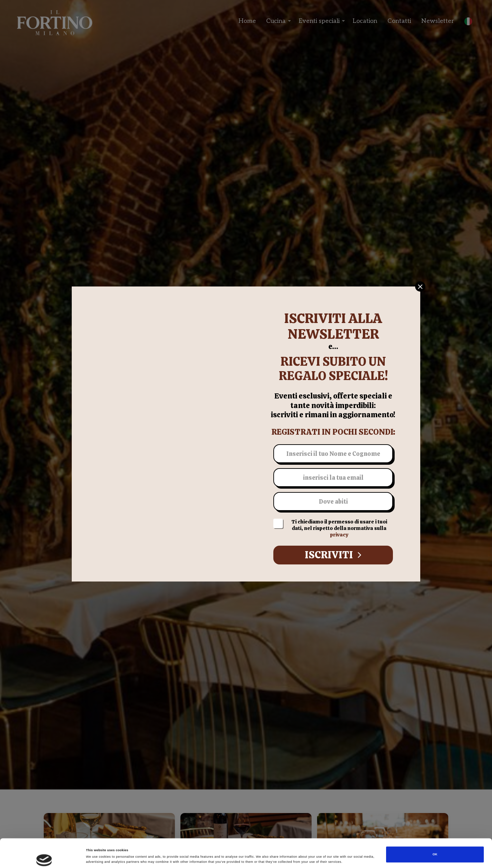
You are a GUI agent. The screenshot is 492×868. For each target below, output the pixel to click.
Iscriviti (333, 555)
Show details (284, 857)
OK (435, 828)
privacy (339, 535)
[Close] (420, 286)
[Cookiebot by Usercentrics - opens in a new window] (44, 857)
